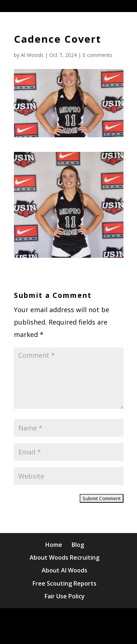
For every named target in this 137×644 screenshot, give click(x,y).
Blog (78, 545)
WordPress (87, 632)
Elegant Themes (86, 620)
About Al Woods (64, 570)
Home (54, 545)
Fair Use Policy (65, 596)
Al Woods (32, 55)
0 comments (98, 55)
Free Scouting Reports (64, 583)
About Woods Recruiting (64, 557)
